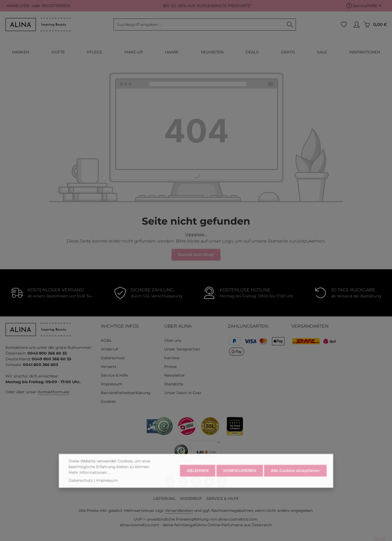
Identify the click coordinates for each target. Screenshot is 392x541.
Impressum (112, 384)
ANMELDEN (18, 6)
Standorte (174, 384)
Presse (170, 367)
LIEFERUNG (164, 498)
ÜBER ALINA (178, 326)
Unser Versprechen (182, 349)
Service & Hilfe (114, 375)
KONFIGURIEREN (240, 478)
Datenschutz (113, 358)
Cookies (108, 401)
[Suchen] (290, 25)
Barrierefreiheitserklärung (125, 393)
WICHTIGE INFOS (120, 326)
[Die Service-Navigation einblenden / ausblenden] (364, 6)
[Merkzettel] (344, 25)
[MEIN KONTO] (356, 25)
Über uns (173, 340)
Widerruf (109, 349)
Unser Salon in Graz (183, 393)
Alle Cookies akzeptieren (295, 478)
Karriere (172, 358)
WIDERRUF (191, 498)
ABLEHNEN (198, 478)
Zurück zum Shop (196, 255)
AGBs (106, 340)
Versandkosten (179, 510)
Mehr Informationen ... (90, 480)
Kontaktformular (54, 392)
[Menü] (219, 444)
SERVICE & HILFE (223, 498)
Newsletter (174, 375)
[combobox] (199, 25)
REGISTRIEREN (56, 6)
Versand (108, 367)
